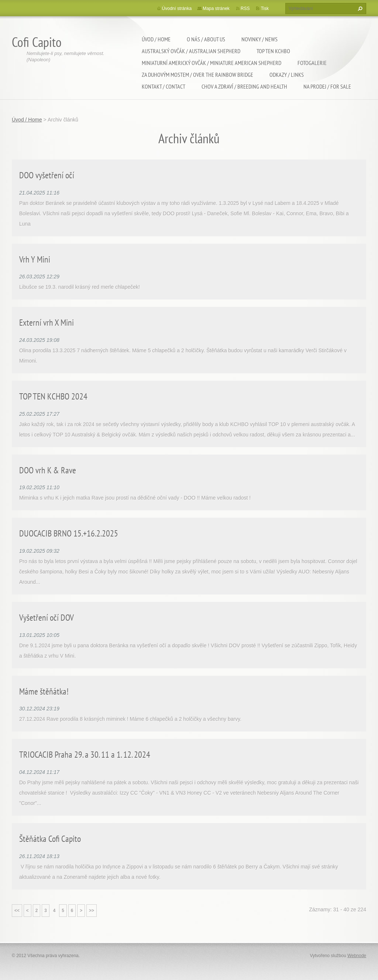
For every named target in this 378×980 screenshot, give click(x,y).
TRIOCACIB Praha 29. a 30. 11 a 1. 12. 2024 (85, 755)
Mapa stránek (216, 8)
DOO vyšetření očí (47, 175)
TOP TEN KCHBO (273, 51)
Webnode (357, 956)
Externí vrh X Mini (47, 323)
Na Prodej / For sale (327, 86)
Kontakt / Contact (164, 86)
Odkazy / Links (287, 75)
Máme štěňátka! (44, 691)
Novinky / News (260, 39)
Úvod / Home (156, 39)
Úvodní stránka (177, 8)
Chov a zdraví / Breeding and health (244, 86)
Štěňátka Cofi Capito (50, 839)
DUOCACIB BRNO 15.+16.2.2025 (69, 533)
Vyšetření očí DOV (47, 618)
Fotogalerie (312, 63)
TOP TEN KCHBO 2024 (53, 396)
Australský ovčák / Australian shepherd (191, 51)
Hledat (359, 8)
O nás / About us (206, 39)
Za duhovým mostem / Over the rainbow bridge (197, 75)
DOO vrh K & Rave (48, 470)
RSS (245, 8)
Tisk (265, 8)
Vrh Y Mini (35, 259)
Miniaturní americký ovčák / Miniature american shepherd (212, 63)
